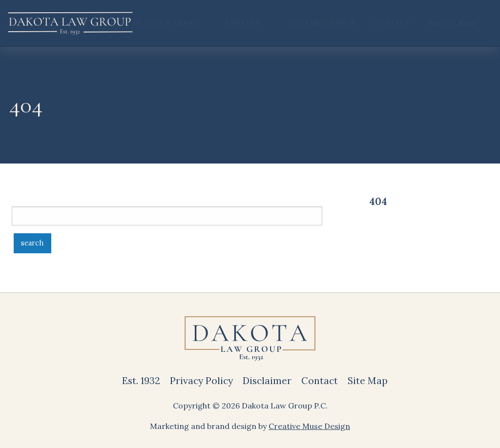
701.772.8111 (452, 23)
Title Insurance (321, 23)
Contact (392, 23)
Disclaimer (267, 380)
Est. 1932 (141, 380)
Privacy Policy (201, 380)
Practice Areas (165, 23)
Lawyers (242, 23)
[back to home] (70, 23)
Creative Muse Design (309, 426)
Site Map (368, 380)
